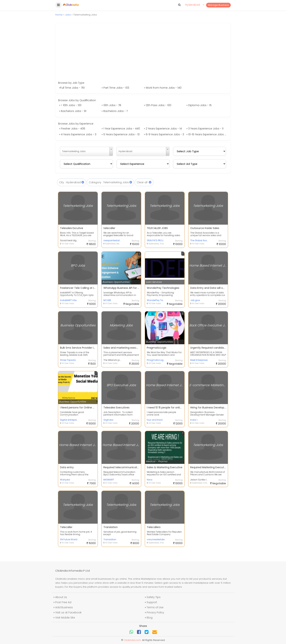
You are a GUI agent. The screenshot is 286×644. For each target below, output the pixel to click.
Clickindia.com (132, 640)
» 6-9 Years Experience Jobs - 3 (164, 134)
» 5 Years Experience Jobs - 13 (121, 134)
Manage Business (218, 5)
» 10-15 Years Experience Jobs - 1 (207, 134)
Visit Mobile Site (65, 618)
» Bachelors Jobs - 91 (73, 111)
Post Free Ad (63, 602)
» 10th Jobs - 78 (111, 105)
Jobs (68, 15)
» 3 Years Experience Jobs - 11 (205, 129)
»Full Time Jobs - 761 (72, 88)
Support (152, 602)
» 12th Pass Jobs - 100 (158, 105)
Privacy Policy (155, 612)
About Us (61, 597)
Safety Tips (154, 597)
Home (59, 15)
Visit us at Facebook (68, 612)
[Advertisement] (143, 53)
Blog (150, 618)
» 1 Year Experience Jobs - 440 (121, 129)
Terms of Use (155, 607)
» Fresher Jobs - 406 (72, 129)
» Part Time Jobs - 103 (115, 88)
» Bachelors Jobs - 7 (115, 111)
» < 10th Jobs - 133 (70, 105)
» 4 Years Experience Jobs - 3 (78, 134)
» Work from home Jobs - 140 (163, 88)
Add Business (64, 607)
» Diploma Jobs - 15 (199, 105)
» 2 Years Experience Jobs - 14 (163, 129)
